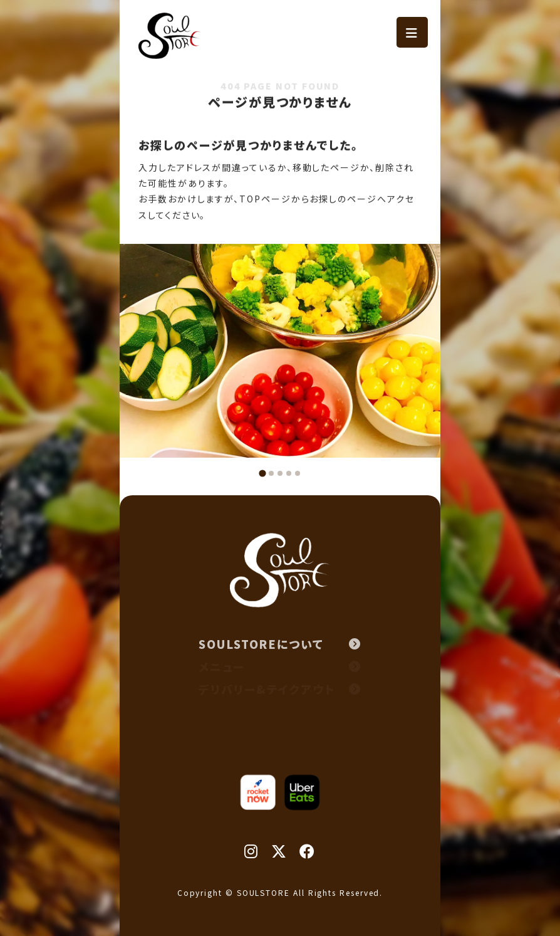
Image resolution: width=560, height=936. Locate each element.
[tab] (262, 473)
